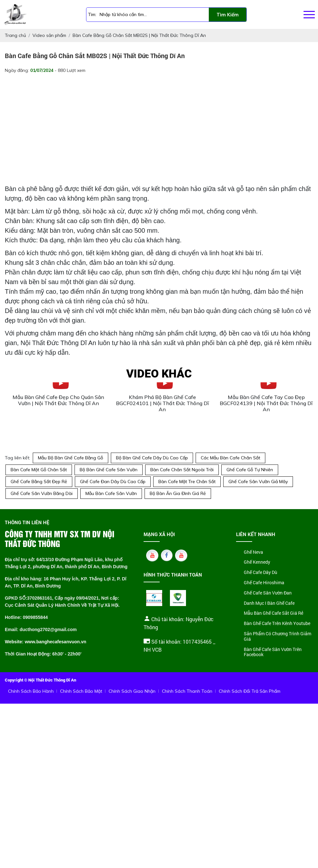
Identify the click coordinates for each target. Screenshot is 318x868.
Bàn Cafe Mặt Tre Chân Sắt (187, 482)
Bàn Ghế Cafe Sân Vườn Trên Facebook (273, 652)
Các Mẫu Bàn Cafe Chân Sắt (230, 458)
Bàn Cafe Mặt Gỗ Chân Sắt (39, 470)
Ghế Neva (253, 552)
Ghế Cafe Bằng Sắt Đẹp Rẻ (39, 482)
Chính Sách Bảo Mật (81, 691)
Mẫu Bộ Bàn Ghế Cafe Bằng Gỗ (71, 458)
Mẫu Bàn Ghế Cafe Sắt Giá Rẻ (274, 613)
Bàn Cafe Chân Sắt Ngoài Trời (182, 470)
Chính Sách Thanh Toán (187, 691)
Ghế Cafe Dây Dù (261, 573)
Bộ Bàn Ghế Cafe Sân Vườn (109, 470)
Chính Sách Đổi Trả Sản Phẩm (250, 691)
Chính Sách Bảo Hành (31, 691)
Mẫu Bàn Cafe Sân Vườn (111, 493)
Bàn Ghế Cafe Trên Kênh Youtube (277, 624)
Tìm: (92, 14)
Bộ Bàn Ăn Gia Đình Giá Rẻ (178, 493)
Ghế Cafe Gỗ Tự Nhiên (250, 470)
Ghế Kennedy (257, 562)
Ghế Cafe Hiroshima (264, 583)
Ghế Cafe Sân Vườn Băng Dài (42, 493)
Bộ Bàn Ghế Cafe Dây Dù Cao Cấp (152, 458)
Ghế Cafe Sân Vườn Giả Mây (258, 482)
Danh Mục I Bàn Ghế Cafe (269, 603)
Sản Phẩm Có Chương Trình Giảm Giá (278, 637)
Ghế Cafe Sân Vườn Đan (268, 593)
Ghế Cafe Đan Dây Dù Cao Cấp (113, 482)
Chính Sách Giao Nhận (132, 691)
